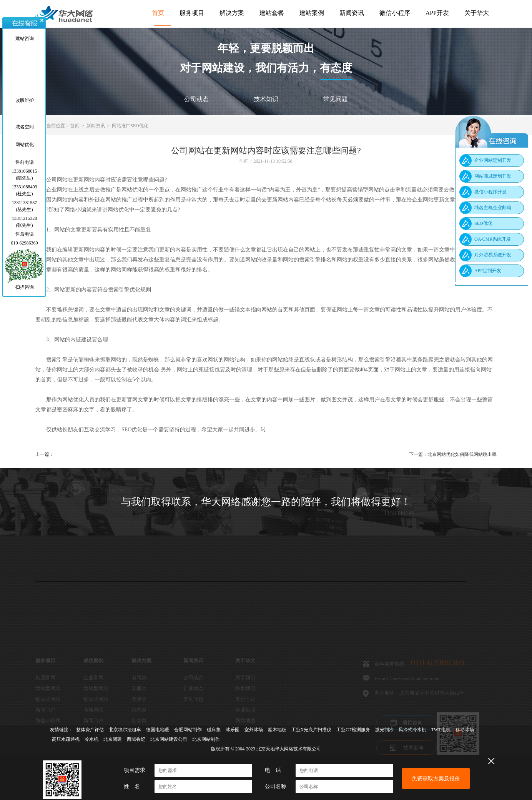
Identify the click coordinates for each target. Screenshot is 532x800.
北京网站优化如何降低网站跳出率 (462, 454)
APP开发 (437, 13)
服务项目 (192, 13)
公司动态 (196, 99)
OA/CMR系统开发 (493, 239)
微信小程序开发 (490, 192)
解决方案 (232, 13)
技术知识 (266, 99)
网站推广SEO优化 (130, 126)
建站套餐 (272, 13)
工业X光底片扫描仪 (312, 730)
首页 (158, 13)
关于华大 (477, 13)
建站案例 (312, 13)
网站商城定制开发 (493, 176)
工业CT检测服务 (353, 730)
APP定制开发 (488, 271)
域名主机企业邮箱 (493, 208)
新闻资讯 (352, 13)
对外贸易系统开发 (493, 255)
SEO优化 (483, 223)
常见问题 (336, 99)
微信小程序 (395, 13)
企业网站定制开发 (493, 160)
